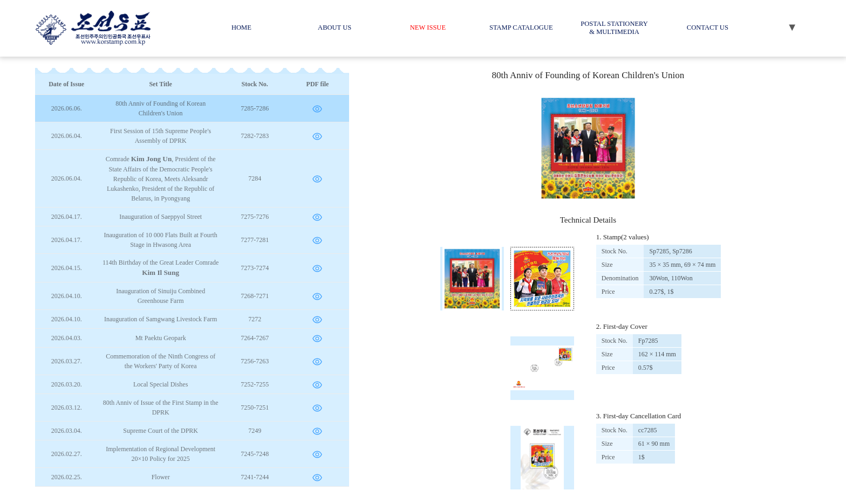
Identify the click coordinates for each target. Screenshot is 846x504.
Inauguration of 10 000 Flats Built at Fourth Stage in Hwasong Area (161, 240)
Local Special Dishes (161, 384)
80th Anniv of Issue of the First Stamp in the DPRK (161, 408)
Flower (161, 477)
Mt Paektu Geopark (161, 338)
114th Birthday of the (161, 268)
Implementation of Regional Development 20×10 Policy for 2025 (161, 454)
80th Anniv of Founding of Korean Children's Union (161, 108)
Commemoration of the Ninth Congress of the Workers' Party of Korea (161, 361)
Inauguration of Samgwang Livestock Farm (161, 319)
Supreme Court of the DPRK (161, 431)
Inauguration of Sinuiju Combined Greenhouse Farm (161, 296)
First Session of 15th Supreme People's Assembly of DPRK (161, 136)
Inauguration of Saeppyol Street (161, 217)
